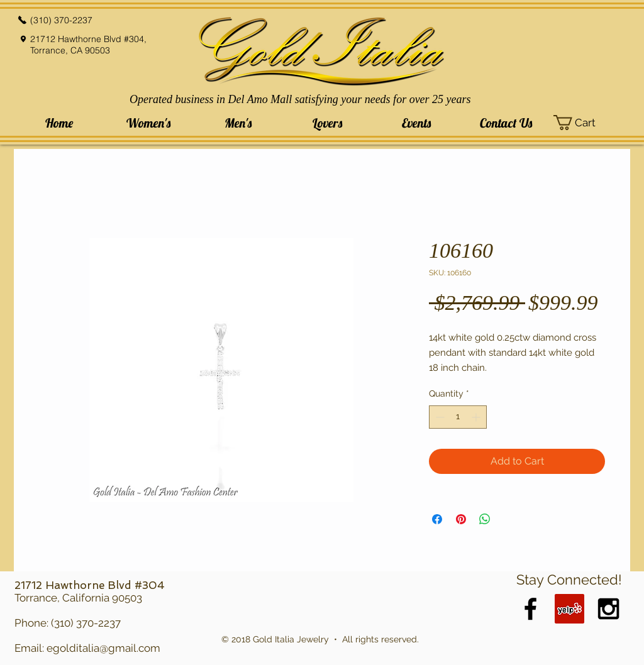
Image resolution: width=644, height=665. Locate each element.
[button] (148, 123)
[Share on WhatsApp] (485, 519)
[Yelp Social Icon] (569, 609)
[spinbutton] (458, 417)
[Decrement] (439, 417)
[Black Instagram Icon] (608, 609)
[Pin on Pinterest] (461, 519)
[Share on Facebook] (437, 519)
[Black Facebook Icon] (530, 609)
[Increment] (477, 417)
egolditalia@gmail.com (103, 648)
